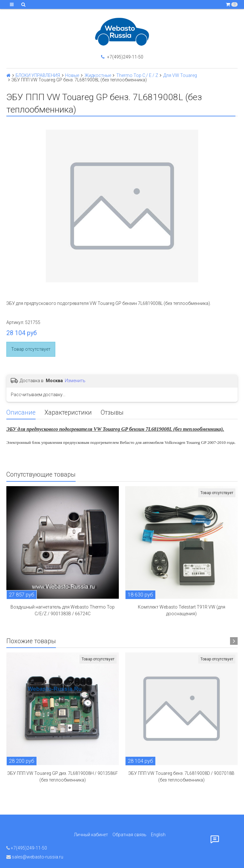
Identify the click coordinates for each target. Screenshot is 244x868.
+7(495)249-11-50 (122, 57)
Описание (21, 413)
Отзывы (112, 413)
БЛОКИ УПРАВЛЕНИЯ (38, 75)
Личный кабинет (91, 835)
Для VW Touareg (180, 75)
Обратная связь (129, 835)
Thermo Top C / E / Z (137, 75)
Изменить (75, 381)
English (158, 835)
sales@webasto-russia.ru (35, 857)
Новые (72, 75)
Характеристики (68, 413)
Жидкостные (98, 75)
